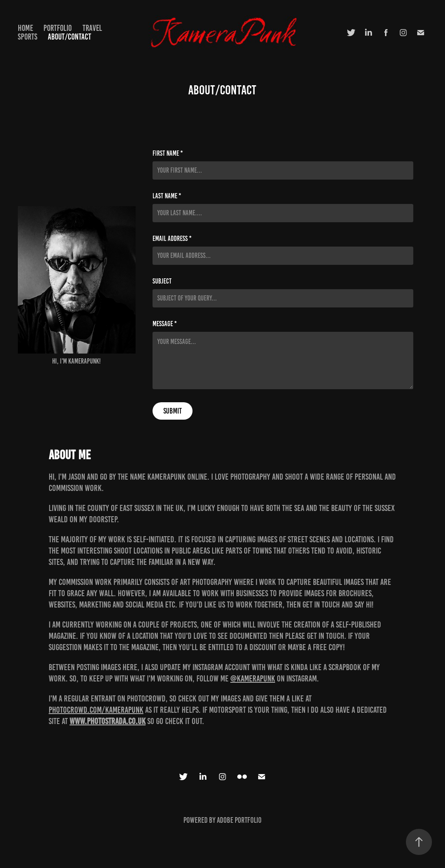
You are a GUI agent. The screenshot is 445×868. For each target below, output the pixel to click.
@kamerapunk (253, 678)
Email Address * (172, 239)
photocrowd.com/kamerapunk (96, 710)
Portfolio (58, 28)
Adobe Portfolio (239, 820)
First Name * (168, 154)
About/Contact (70, 37)
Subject (162, 281)
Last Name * (167, 196)
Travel (92, 28)
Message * (165, 324)
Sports (28, 37)
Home (25, 28)
